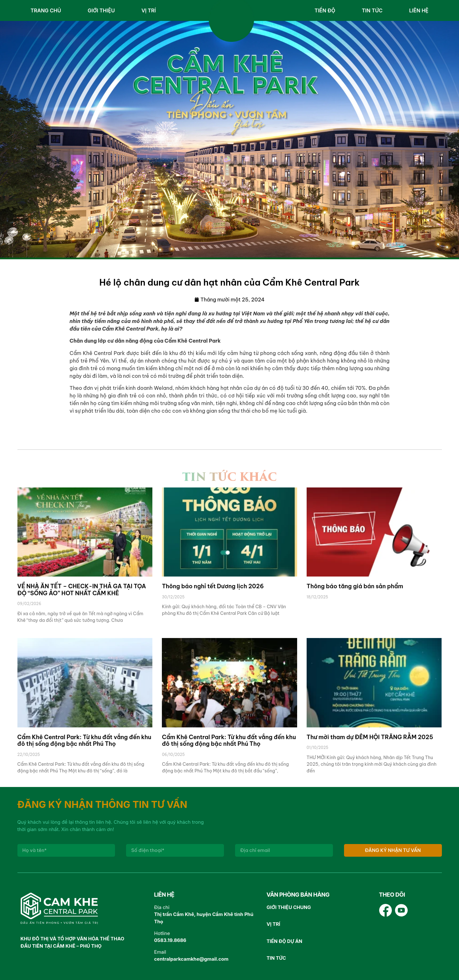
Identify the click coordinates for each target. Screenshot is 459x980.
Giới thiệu (101, 10)
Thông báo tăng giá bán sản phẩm (355, 586)
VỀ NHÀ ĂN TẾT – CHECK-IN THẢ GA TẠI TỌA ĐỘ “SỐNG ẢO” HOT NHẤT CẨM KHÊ (82, 590)
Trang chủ (46, 10)
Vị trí (149, 10)
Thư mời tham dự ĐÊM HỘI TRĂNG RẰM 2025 (370, 737)
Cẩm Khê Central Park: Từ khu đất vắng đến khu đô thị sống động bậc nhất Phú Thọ (84, 741)
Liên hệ (419, 10)
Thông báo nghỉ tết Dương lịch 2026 (213, 586)
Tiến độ (325, 10)
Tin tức (372, 10)
